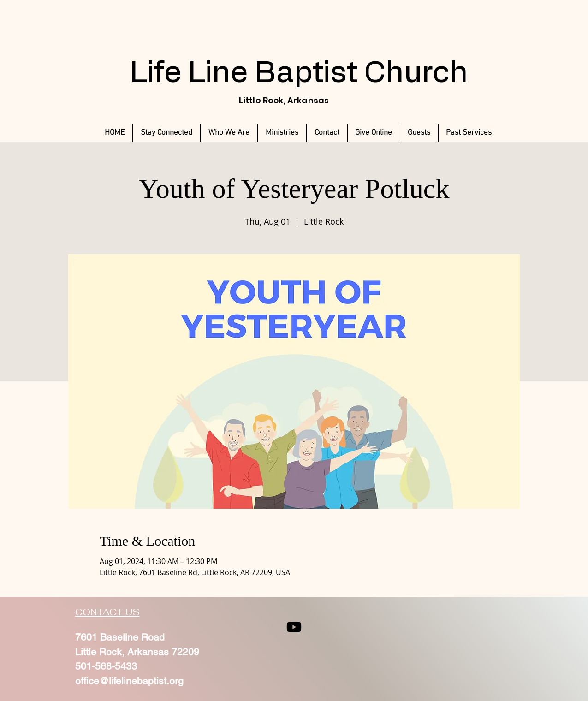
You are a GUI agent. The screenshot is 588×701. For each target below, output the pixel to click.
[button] (469, 133)
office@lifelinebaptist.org (129, 681)
